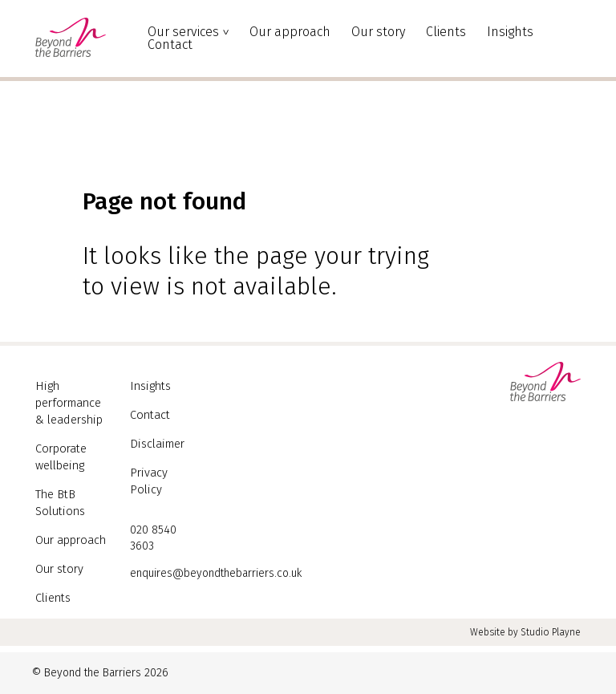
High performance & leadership (67, 402)
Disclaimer (156, 442)
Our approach (290, 32)
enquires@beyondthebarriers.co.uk (216, 553)
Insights (510, 32)
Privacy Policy (164, 470)
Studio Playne (551, 632)
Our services (183, 32)
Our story (378, 32)
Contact (170, 45)
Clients (446, 32)
